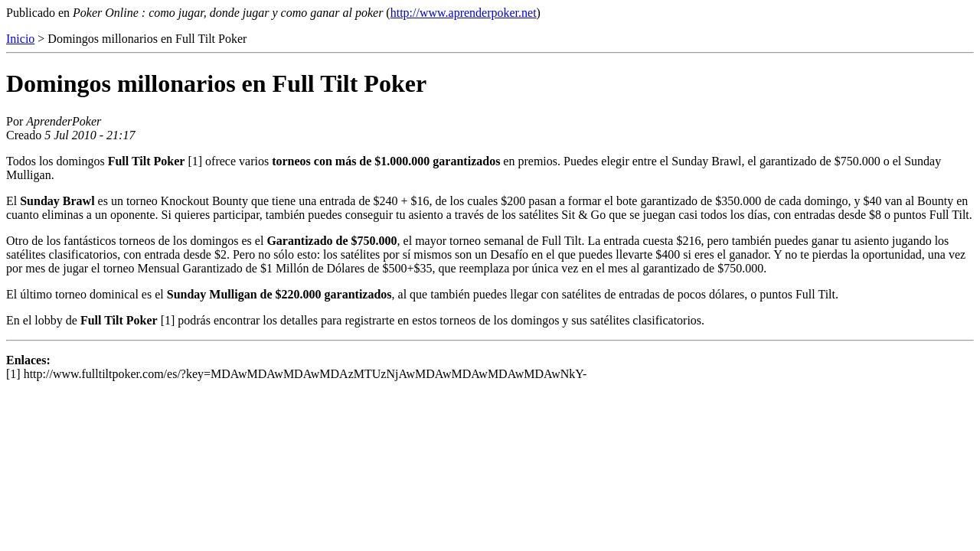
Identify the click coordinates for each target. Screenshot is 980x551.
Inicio (20, 39)
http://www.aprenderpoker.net (464, 13)
